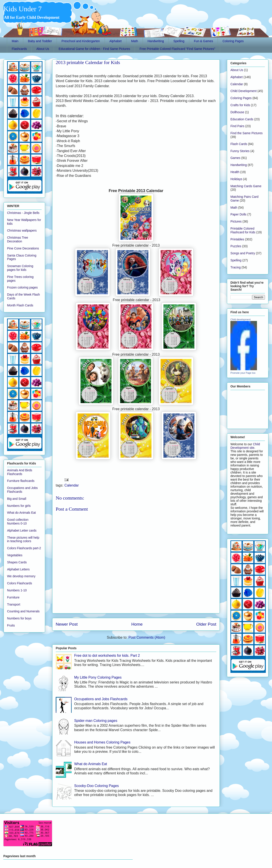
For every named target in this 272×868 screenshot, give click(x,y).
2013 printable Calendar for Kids (88, 62)
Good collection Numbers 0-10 (18, 522)
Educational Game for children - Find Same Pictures (94, 49)
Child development (240, 319)
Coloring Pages (233, 41)
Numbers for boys (19, 618)
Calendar (72, 485)
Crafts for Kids (240, 105)
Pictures (236, 221)
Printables (237, 239)
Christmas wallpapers (22, 230)
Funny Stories (240, 151)
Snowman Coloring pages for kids (20, 268)
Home (137, 624)
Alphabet (116, 41)
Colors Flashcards (20, 583)
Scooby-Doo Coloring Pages (96, 786)
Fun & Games (203, 41)
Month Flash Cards (20, 305)
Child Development (243, 91)
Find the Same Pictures (247, 133)
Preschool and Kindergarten (81, 41)
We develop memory (21, 576)
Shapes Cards (17, 562)
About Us (43, 49)
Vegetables (15, 555)
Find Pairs (237, 126)
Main (15, 41)
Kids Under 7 (23, 9)
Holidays (236, 179)
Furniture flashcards (21, 481)
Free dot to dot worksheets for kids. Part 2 (107, 656)
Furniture (13, 597)
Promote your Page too (243, 373)
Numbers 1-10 (17, 590)
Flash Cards (239, 144)
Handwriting (156, 41)
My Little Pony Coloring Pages (98, 677)
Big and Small (17, 499)
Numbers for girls (19, 506)
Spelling (179, 41)
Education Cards (242, 119)
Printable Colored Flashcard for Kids (243, 230)
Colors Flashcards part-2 (24, 548)
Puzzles (236, 246)
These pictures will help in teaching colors (23, 539)
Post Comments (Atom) (147, 637)
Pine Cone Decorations (23, 248)
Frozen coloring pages (22, 287)
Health (235, 172)
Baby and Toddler (40, 41)
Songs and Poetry (243, 253)
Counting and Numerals (23, 611)
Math (135, 41)
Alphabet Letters (18, 569)
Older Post (206, 624)
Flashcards (19, 49)
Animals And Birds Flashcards (20, 472)
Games (235, 158)
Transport (14, 604)
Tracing (236, 267)
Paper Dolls (238, 214)
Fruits (11, 625)
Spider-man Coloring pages (96, 721)
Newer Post (67, 624)
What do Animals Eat (91, 764)
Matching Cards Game (246, 186)
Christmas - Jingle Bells (23, 213)
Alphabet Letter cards (22, 530)
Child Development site (245, 446)
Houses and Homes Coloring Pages (102, 742)
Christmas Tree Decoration (18, 239)
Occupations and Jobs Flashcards (101, 699)
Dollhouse (237, 112)
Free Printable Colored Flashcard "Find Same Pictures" (177, 49)
